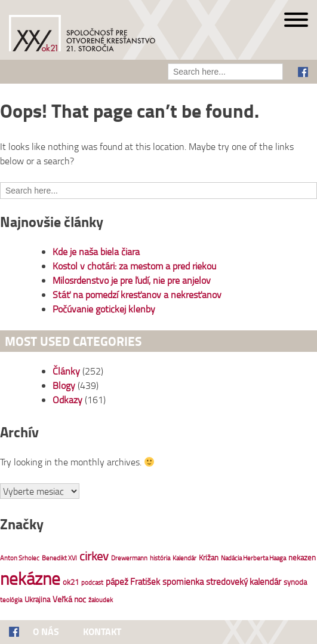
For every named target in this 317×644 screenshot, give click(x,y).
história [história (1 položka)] (160, 558)
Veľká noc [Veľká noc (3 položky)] (69, 599)
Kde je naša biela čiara (96, 252)
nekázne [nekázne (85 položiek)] (30, 578)
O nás (46, 631)
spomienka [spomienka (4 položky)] (183, 582)
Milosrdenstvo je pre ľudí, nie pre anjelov (132, 280)
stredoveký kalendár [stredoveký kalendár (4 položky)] (244, 582)
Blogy (64, 385)
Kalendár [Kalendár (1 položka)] (184, 558)
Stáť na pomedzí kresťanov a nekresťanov (137, 295)
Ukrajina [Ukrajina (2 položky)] (37, 599)
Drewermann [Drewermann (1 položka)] (129, 558)
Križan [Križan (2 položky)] (209, 557)
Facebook (303, 72)
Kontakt (102, 631)
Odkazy (67, 400)
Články (66, 371)
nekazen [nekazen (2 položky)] (302, 557)
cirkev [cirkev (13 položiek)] (94, 556)
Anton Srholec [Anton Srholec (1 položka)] (20, 558)
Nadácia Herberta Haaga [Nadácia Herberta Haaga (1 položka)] (253, 558)
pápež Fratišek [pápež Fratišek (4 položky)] (133, 582)
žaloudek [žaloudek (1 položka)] (101, 600)
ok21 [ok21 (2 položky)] (71, 582)
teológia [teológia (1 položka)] (11, 600)
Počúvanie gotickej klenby (104, 309)
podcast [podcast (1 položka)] (92, 582)
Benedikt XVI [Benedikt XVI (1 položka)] (59, 558)
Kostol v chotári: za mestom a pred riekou (134, 266)
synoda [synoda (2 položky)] (295, 582)
